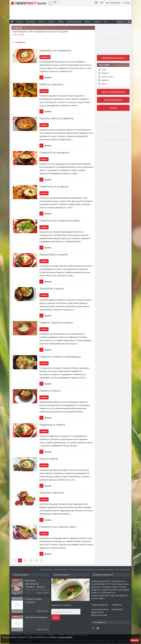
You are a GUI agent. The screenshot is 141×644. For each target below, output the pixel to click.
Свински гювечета (52, 493)
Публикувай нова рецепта (113, 58)
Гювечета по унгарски (54, 186)
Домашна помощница (36, 617)
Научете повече (65, 637)
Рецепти (105, 73)
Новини (51, 21)
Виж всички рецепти (113, 100)
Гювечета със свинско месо (58, 527)
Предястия (45, 57)
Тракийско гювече (52, 288)
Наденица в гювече (52, 425)
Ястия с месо (107, 77)
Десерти (105, 80)
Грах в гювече (49, 459)
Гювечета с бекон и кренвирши (60, 357)
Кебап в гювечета (51, 84)
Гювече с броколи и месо (56, 322)
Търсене (113, 108)
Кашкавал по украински (55, 50)
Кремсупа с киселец (61, 605)
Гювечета (21, 42)
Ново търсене (18, 34)
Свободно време (74, 21)
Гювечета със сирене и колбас (60, 220)
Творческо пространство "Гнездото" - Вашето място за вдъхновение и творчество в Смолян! (37, 587)
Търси (56, 617)
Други (104, 84)
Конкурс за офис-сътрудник (34, 600)
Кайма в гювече (50, 391)
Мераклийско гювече (54, 254)
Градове (97, 21)
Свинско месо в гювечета (56, 118)
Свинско (44, 91)
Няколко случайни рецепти (113, 92)
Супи (104, 70)
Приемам (135, 640)
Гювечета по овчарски (54, 152)
